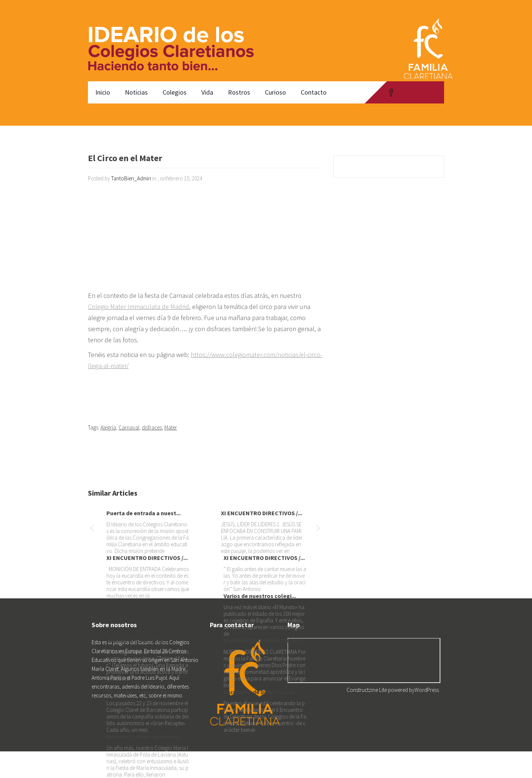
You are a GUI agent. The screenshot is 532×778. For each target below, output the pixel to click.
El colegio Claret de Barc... (142, 692)
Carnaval (129, 427)
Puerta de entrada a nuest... (144, 513)
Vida (207, 92)
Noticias (136, 92)
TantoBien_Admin (131, 178)
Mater (171, 427)
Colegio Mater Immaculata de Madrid (139, 307)
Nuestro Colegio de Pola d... (144, 737)
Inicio (103, 92)
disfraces (152, 427)
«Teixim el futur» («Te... (137, 641)
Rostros (239, 92)
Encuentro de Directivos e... (260, 692)
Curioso (275, 92)
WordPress (427, 690)
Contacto (314, 92)
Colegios (175, 92)
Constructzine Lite (367, 690)
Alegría (108, 427)
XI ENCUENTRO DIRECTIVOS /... (262, 513)
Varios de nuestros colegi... (260, 596)
